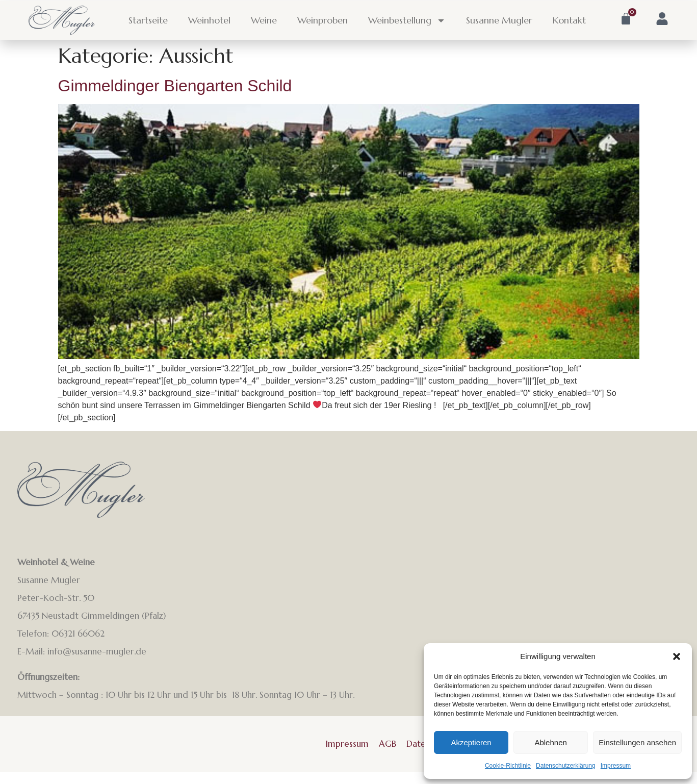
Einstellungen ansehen (637, 742)
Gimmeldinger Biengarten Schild (175, 86)
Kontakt (569, 20)
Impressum (616, 766)
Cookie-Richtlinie (508, 766)
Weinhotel (209, 20)
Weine (264, 20)
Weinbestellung (407, 20)
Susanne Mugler (499, 20)
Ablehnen (550, 742)
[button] (677, 656)
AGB (388, 744)
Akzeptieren (471, 742)
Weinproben (322, 20)
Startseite (148, 20)
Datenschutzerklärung (566, 766)
